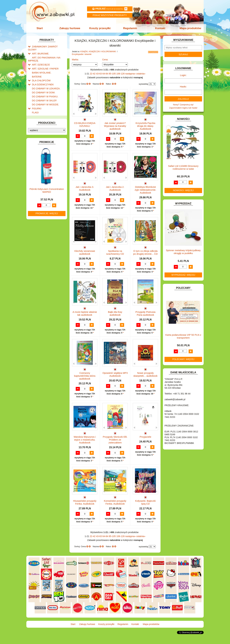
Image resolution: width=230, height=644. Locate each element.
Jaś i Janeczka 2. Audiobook (115, 189)
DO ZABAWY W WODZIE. (44, 97)
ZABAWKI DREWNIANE (43, 217)
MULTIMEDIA (38, 184)
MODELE (36, 181)
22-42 (93, 74)
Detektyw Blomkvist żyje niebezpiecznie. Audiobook (145, 190)
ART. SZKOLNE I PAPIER (44, 64)
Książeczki (40, 150)
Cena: (105, 60)
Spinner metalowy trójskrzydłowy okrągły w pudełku (183, 252)
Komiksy (39, 161)
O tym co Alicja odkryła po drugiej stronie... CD (145, 253)
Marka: (75, 60)
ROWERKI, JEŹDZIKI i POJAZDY (48, 203)
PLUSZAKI (37, 195)
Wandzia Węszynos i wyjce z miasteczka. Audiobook (85, 447)
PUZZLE (36, 199)
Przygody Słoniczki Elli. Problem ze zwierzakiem (115, 447)
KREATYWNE (38, 136)
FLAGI (35, 104)
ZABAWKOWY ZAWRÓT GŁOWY (48, 46)
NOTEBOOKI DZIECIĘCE (44, 188)
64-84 (106, 74)
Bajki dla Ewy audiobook (115, 317)
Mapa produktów (189, 28)
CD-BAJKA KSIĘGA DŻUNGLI (85, 124)
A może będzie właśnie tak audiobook (85, 317)
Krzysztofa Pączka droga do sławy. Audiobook (145, 126)
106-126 (121, 74)
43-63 (99, 74)
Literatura (40, 172)
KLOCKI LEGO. (39, 132)
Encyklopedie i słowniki (46, 153)
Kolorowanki (41, 146)
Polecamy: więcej (183, 359)
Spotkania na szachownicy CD (115, 253)
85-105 (113, 74)
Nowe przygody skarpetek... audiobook (145, 381)
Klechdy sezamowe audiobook (85, 253)
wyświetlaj (144, 84)
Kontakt (159, 28)
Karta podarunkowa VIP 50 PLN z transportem (183, 336)
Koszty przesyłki (100, 28)
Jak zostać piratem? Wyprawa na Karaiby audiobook (115, 126)
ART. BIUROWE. (40, 50)
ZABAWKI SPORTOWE (43, 221)
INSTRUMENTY (39, 115)
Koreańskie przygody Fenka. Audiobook (115, 509)
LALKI (35, 177)
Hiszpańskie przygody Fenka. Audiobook (85, 509)
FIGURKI (36, 100)
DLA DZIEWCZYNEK (42, 78)
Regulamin (130, 28)
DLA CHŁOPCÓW (40, 75)
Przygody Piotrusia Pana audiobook (145, 317)
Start (41, 28)
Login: (183, 75)
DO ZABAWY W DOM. (42, 86)
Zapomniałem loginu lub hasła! (183, 108)
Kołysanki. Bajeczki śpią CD (145, 509)
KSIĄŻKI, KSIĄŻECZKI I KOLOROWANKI (41, 141)
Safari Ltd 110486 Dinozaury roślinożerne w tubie (183, 167)
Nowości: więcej (183, 190)
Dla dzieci (43, 157)
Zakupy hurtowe (71, 28)
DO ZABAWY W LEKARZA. (45, 82)
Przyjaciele (145, 444)
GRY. (34, 108)
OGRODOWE (38, 192)
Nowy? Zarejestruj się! (183, 105)
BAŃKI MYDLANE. (41, 67)
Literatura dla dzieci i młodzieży (50, 169)
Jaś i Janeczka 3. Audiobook (85, 189)
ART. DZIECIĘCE (40, 60)
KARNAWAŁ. (38, 125)
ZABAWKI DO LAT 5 (41, 214)
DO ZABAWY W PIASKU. (44, 89)
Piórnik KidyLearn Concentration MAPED (47, 308)
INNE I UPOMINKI (40, 111)
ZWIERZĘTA (38, 225)
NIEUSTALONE (39, 228)
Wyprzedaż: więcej (183, 275)
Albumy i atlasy (42, 165)
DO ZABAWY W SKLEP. (43, 93)
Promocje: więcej (47, 331)
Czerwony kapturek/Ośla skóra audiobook (85, 383)
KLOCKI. (36, 129)
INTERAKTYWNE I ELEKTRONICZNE (39, 120)
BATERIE (36, 71)
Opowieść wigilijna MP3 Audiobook (115, 381)
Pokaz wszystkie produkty (110, 15)
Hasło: (183, 87)
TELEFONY (37, 210)
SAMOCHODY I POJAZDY (44, 206)
